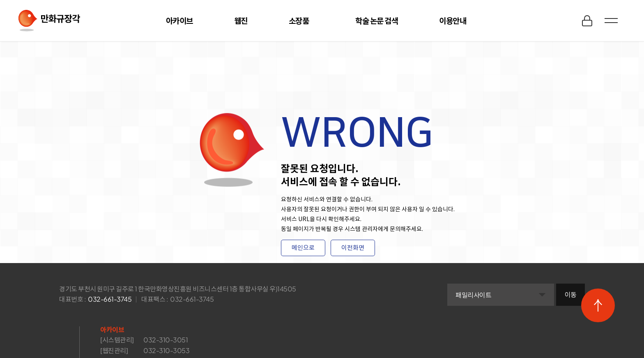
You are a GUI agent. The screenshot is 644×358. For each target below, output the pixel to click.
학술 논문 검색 (377, 21)
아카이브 (179, 21)
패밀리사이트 (473, 295)
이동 (571, 294)
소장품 (299, 21)
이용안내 (453, 21)
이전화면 (353, 248)
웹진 (241, 21)
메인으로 (303, 248)
